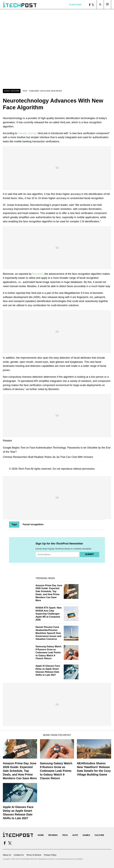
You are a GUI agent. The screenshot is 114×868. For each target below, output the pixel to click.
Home (41, 835)
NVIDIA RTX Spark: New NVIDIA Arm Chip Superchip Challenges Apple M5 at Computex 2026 (49, 614)
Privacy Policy (50, 855)
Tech (25, 91)
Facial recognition (33, 524)
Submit (89, 554)
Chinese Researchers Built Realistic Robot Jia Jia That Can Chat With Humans (48, 457)
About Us (7, 855)
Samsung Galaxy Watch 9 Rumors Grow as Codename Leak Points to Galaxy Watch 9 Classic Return (48, 652)
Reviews (53, 835)
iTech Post (24, 469)
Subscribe (75, 5)
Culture (99, 835)
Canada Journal (27, 133)
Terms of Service (34, 855)
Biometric (38, 274)
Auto (75, 835)
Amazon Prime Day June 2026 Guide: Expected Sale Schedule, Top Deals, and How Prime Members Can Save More (20, 771)
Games (86, 835)
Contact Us (19, 855)
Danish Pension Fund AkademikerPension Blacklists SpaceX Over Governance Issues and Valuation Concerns (48, 633)
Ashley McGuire (12, 91)
